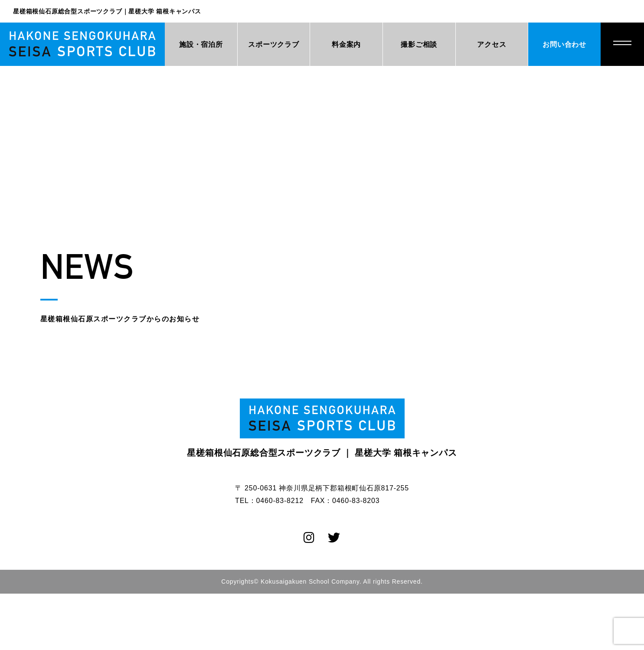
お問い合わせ (564, 44)
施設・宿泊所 (201, 44)
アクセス (492, 44)
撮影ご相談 (419, 44)
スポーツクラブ (274, 44)
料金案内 (346, 44)
